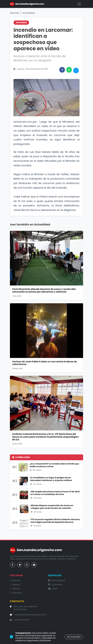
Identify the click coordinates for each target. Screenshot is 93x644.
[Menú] (79, 4)
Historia (15, 589)
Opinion (15, 585)
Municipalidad (57, 580)
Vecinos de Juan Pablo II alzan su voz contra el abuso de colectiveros (45, 363)
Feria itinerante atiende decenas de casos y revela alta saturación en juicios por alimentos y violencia (44, 290)
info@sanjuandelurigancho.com (30, 615)
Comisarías (55, 585)
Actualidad (29, 13)
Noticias (14, 13)
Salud (53, 589)
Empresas (16, 593)
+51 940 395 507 (22, 620)
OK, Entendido (74, 637)
